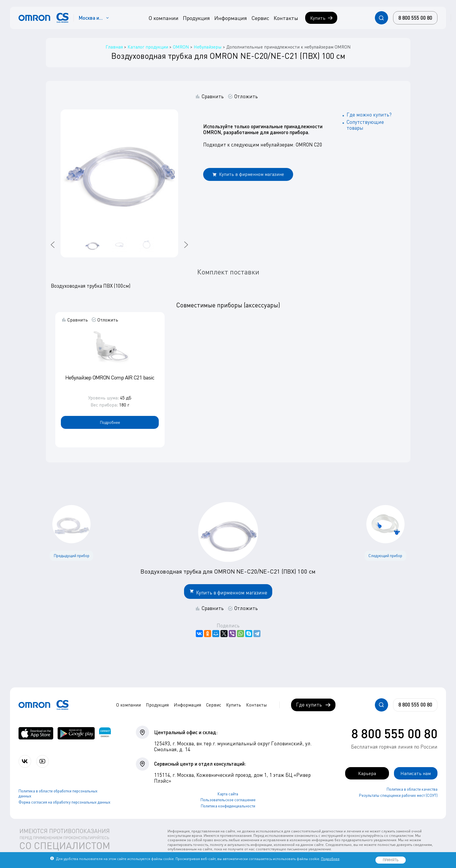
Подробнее (110, 422)
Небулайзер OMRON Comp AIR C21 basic (110, 377)
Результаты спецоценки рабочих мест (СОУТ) (398, 795)
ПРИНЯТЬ (391, 860)
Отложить (246, 96)
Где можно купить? (369, 115)
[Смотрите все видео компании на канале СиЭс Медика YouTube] (43, 761)
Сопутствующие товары (365, 125)
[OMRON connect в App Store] (36, 733)
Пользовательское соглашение (228, 800)
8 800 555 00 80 (394, 733)
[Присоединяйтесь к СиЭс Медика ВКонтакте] (25, 761)
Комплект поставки (228, 272)
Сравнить (213, 96)
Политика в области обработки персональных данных (58, 794)
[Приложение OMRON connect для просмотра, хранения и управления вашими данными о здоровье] (105, 733)
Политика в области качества (412, 789)
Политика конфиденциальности (228, 806)
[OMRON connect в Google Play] (76, 733)
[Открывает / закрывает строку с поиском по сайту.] (381, 18)
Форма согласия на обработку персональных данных (65, 802)
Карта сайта (228, 794)
